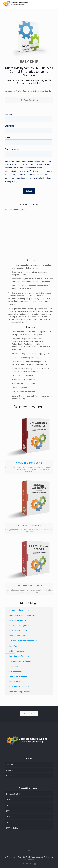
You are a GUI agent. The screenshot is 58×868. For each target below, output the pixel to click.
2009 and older (12, 828)
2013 (8, 822)
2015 (8, 817)
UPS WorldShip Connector (20, 610)
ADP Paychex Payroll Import (20, 661)
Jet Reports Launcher (18, 676)
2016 (8, 811)
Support (10, 764)
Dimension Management (19, 625)
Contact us (11, 776)
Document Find (16, 671)
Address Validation (17, 651)
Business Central (13, 794)
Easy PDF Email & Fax (18, 620)
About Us (10, 770)
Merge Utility (14, 682)
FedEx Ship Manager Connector (22, 615)
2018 (8, 800)
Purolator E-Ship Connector (20, 692)
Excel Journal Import (18, 636)
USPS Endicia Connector (19, 687)
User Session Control (18, 631)
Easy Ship (13, 646)
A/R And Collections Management (23, 641)
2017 (8, 805)
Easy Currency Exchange (19, 656)
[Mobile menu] (54, 4)
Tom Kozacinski (29, 860)
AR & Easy (14, 666)
